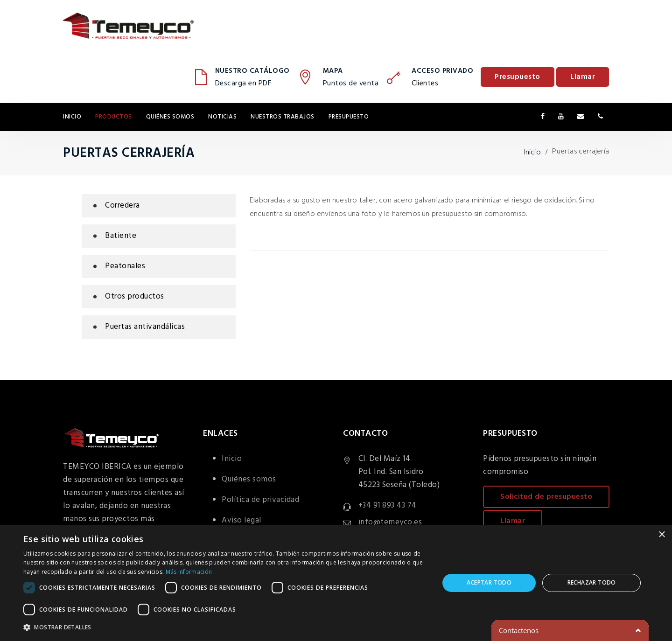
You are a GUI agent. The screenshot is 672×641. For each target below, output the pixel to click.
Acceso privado (442, 71)
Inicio (72, 117)
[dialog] (336, 583)
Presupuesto (518, 77)
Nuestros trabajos (283, 117)
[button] (225, 627)
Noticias (222, 117)
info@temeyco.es (390, 522)
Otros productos (135, 296)
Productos (114, 117)
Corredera (122, 206)
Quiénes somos (170, 117)
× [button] (661, 535)
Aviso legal (241, 520)
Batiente (121, 236)
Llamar (583, 77)
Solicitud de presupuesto (546, 497)
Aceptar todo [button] (489, 582)
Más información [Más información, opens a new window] (189, 572)
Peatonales (125, 266)
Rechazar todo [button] (592, 582)
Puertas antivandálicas (145, 327)
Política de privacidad (260, 500)
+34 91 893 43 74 (388, 505)
